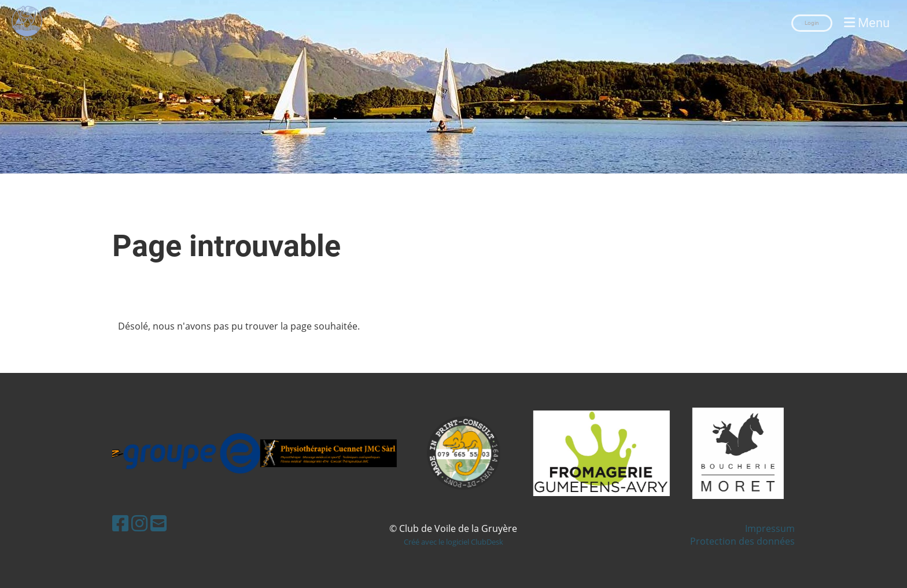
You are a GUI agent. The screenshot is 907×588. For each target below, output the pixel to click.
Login (812, 23)
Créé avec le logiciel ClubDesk (454, 542)
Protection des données (742, 541)
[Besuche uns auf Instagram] (139, 523)
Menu (867, 23)
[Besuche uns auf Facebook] (120, 523)
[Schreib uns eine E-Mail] (158, 523)
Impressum (770, 528)
